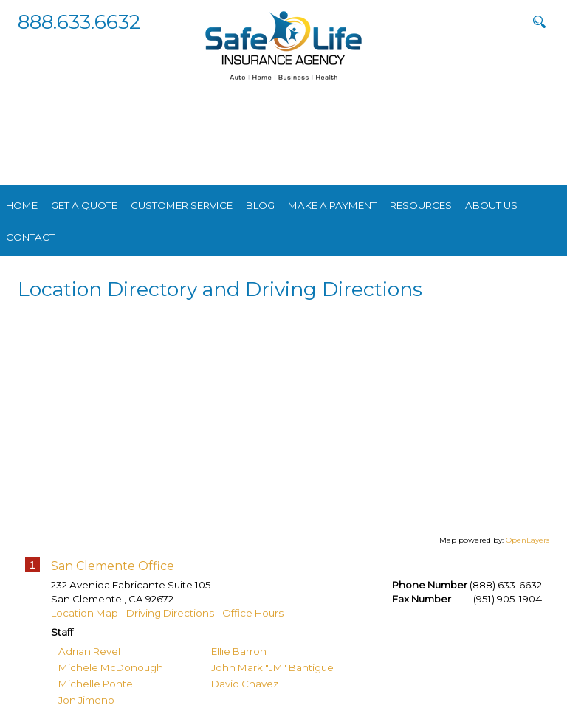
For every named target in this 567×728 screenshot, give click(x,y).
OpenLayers (528, 540)
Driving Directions (170, 613)
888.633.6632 (79, 22)
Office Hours (253, 613)
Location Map (85, 613)
